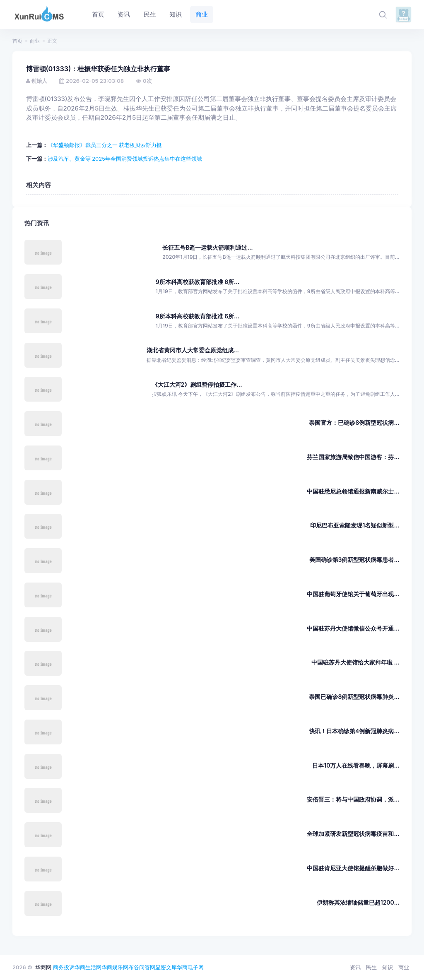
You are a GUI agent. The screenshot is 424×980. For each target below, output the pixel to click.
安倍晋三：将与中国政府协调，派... (353, 799)
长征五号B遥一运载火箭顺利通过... (208, 247)
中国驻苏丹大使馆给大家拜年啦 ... (355, 662)
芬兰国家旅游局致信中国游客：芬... (353, 457)
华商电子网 (190, 967)
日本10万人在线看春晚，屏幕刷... (356, 765)
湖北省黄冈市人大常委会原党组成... (193, 350)
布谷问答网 (142, 967)
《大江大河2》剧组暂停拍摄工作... (197, 384)
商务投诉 (64, 967)
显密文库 (166, 967)
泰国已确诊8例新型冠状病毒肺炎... (354, 697)
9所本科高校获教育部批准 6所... (198, 282)
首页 (17, 41)
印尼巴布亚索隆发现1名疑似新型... (355, 525)
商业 (35, 41)
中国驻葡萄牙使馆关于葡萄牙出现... (353, 594)
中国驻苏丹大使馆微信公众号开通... (353, 628)
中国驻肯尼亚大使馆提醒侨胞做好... (353, 868)
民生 (371, 967)
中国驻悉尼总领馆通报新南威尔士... (353, 491)
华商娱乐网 (115, 967)
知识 (388, 967)
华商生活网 (88, 967)
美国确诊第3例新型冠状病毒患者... (354, 560)
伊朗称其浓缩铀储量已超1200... (358, 902)
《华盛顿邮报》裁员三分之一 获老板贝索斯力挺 (105, 145)
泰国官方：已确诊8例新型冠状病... (354, 423)
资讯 (355, 967)
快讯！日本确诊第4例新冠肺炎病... (354, 731)
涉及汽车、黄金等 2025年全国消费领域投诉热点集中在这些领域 (125, 159)
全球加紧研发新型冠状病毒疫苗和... (353, 834)
